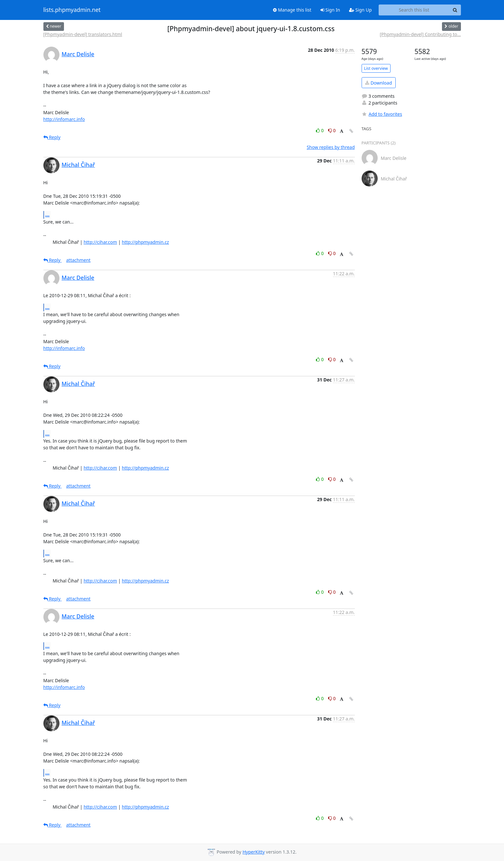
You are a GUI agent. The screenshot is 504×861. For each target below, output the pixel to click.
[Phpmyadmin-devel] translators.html (83, 34)
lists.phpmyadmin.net (72, 10)
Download (378, 83)
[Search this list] (414, 10)
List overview (376, 68)
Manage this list (292, 10)
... (48, 215)
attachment (78, 260)
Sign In (330, 10)
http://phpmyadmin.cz (145, 242)
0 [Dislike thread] (332, 130)
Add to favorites (382, 114)
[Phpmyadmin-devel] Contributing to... (420, 34)
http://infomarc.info (64, 119)
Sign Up (360, 10)
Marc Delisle (78, 54)
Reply (52, 137)
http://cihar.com (100, 242)
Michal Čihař (78, 165)
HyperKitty (253, 852)
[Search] (455, 10)
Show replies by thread (331, 147)
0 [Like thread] (320, 130)
